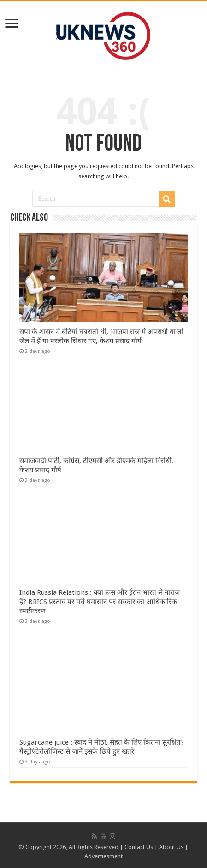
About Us (171, 847)
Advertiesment (103, 856)
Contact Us (139, 847)
